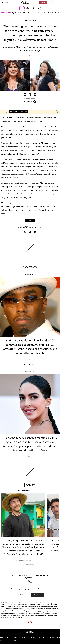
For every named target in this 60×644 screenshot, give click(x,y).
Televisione (21, 13)
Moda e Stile (47, 13)
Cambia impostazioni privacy (17, 639)
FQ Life (14, 13)
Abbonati (43, 2)
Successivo (30, 364)
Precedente (30, 267)
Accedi (22, 595)
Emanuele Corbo (24, 560)
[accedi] (54, 2)
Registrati (38, 595)
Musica (34, 13)
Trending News (6, 13)
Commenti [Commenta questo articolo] (30, 101)
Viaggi (40, 13)
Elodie (30, 221)
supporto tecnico (9, 617)
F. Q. (31, 55)
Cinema (28, 13)
